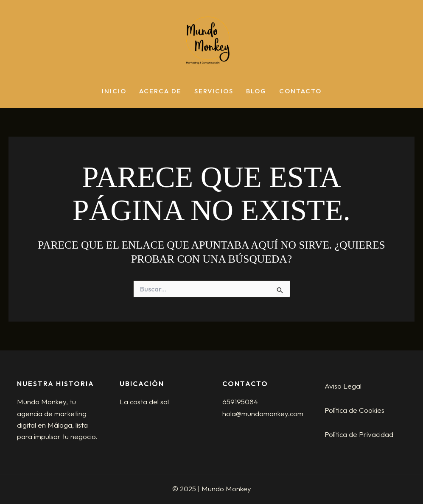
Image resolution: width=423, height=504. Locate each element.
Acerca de (160, 91)
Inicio (114, 91)
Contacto (300, 91)
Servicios (214, 91)
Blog (256, 91)
